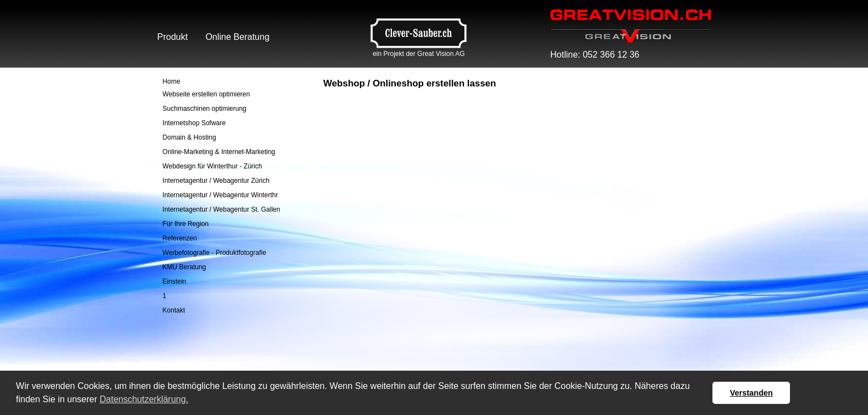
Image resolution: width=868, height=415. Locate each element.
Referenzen (180, 238)
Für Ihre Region (186, 224)
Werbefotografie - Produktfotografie (215, 253)
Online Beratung (237, 37)
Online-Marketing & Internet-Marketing (219, 152)
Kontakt (174, 310)
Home (172, 81)
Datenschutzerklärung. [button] (144, 399)
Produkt (172, 37)
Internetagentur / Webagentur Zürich (216, 181)
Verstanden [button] (751, 393)
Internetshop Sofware (194, 123)
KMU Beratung (185, 267)
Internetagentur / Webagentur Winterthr (221, 195)
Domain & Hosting (190, 137)
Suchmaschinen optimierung (205, 109)
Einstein (175, 281)
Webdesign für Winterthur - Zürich (213, 166)
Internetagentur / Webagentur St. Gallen (222, 209)
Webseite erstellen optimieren (206, 94)
